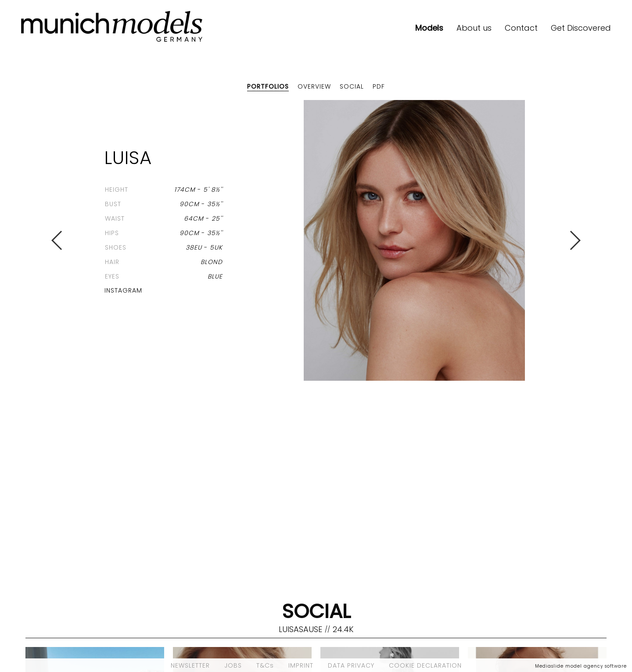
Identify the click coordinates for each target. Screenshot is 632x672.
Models (429, 28)
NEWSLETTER (190, 665)
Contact (521, 28)
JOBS (233, 665)
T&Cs (265, 665)
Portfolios (268, 86)
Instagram (123, 290)
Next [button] (575, 240)
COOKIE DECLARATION (425, 665)
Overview (314, 86)
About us (474, 28)
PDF (379, 86)
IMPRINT (301, 665)
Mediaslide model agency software (581, 666)
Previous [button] (57, 240)
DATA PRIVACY (351, 665)
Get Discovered (581, 28)
